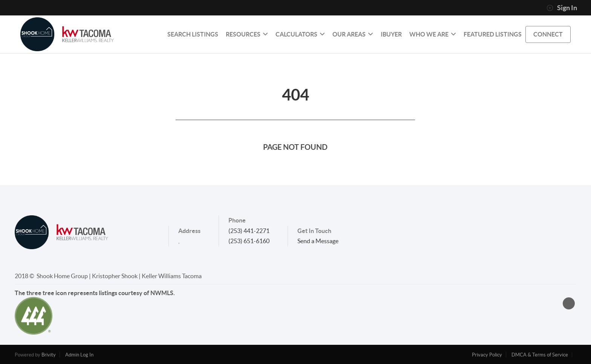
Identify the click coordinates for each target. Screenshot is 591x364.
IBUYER (391, 34)
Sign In (562, 8)
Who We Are (433, 34)
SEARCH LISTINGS (193, 34)
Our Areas (353, 34)
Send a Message (318, 241)
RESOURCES (247, 34)
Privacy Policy (487, 355)
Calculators (300, 34)
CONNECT (548, 34)
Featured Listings (493, 34)
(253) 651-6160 (249, 241)
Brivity (49, 355)
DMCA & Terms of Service (540, 355)
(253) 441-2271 (249, 231)
